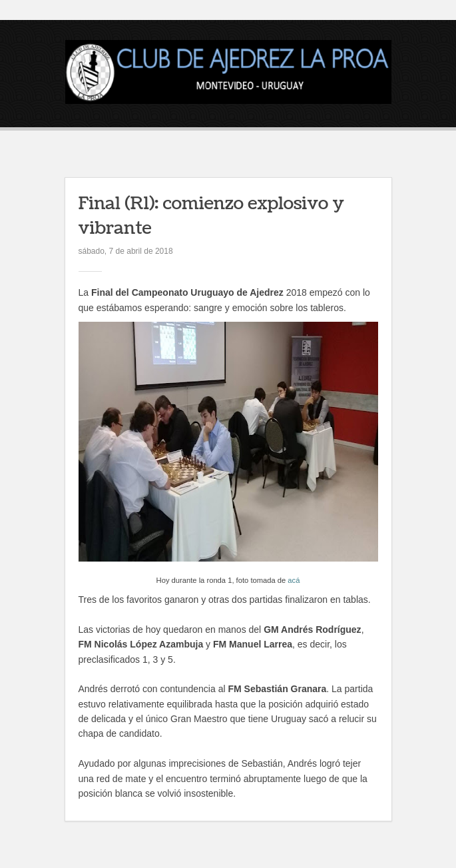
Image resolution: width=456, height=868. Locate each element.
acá (294, 580)
